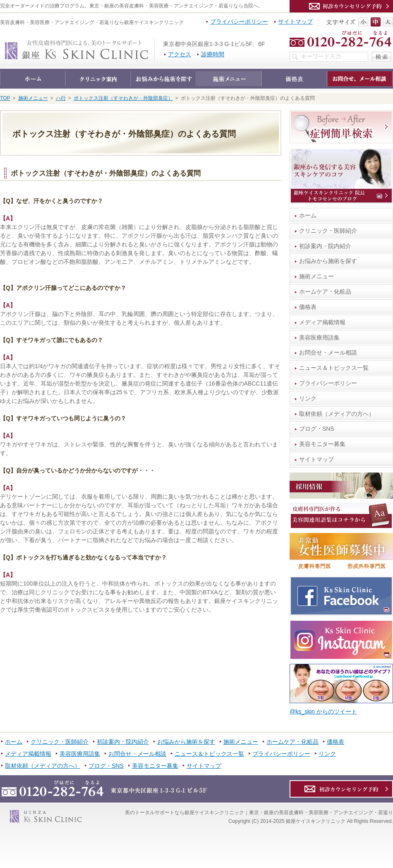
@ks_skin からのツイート (323, 711)
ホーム (308, 215)
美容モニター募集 (322, 444)
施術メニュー (316, 276)
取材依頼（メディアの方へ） (337, 414)
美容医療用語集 (319, 338)
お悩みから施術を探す (328, 261)
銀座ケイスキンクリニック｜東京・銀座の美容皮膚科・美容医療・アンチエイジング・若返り (155, 42)
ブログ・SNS (317, 429)
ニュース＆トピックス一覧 (334, 368)
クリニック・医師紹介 (328, 231)
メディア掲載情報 (322, 322)
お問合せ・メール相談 (328, 352)
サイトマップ (316, 459)
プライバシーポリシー (328, 383)
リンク (308, 398)
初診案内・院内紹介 (325, 246)
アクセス (180, 54)
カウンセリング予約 (341, 6)
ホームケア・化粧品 (325, 292)
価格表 (308, 307)
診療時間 (213, 54)
